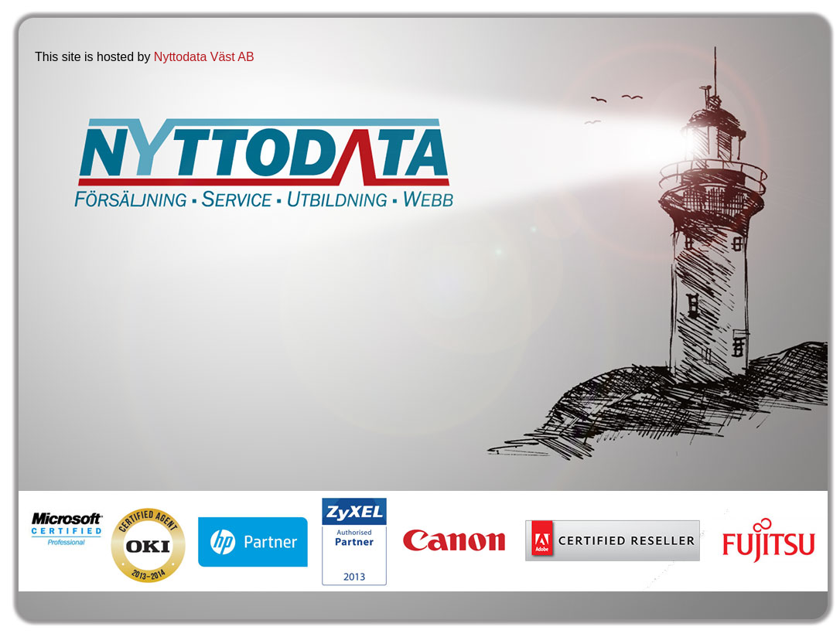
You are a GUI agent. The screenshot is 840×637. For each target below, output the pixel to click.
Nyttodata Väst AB (204, 57)
